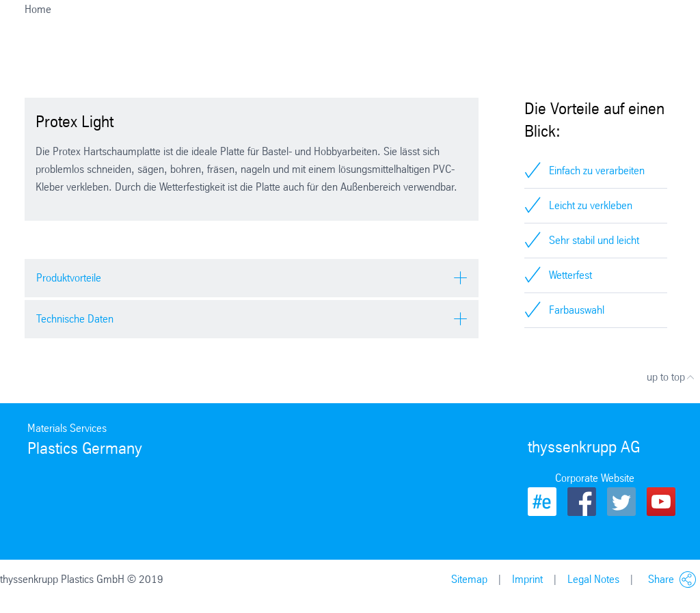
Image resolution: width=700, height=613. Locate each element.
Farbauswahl (577, 310)
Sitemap (469, 579)
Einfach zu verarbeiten (597, 171)
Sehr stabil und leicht (594, 240)
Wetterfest (570, 275)
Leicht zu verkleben (591, 205)
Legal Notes (593, 579)
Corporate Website (595, 478)
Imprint (527, 579)
